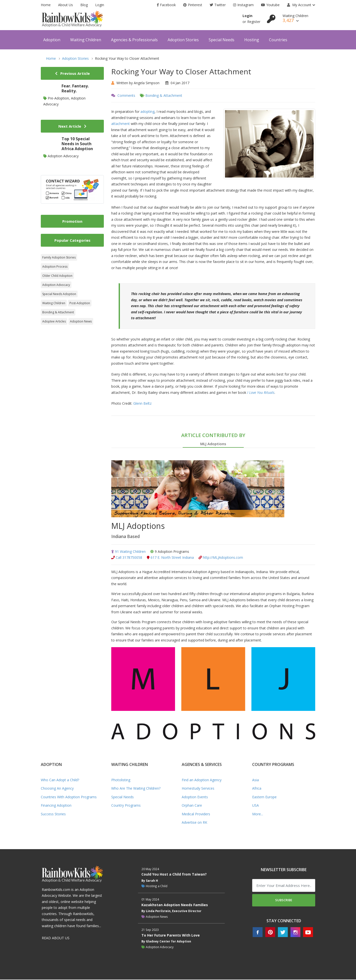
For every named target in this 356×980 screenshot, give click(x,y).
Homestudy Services (198, 789)
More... (258, 814)
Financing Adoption (56, 806)
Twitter (218, 5)
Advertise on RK (194, 823)
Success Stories (53, 814)
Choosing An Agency (57, 789)
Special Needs (222, 40)
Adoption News (81, 321)
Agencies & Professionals (134, 40)
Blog (84, 5)
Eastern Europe (264, 797)
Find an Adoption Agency (202, 780)
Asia (256, 780)
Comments (126, 95)
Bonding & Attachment (164, 95)
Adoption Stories (183, 40)
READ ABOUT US (56, 938)
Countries (278, 40)
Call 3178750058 (127, 558)
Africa (257, 789)
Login (100, 5)
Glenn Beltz (142, 403)
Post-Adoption (80, 303)
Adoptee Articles (54, 321)
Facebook (166, 5)
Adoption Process (55, 267)
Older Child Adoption (57, 276)
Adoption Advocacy (56, 285)
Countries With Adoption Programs (69, 797)
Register (254, 22)
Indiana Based (127, 537)
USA (256, 806)
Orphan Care (192, 806)
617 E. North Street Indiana (170, 558)
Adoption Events (195, 797)
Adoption (52, 40)
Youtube (270, 5)
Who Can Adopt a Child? (60, 780)
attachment (121, 124)
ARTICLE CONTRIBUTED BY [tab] (213, 440)
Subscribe (284, 900)
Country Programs (126, 806)
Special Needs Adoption (59, 294)
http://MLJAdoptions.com (221, 558)
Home (46, 5)
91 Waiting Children (128, 552)
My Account (299, 5)
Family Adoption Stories (59, 257)
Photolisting (121, 780)
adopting (147, 111)
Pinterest (193, 5)
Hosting (252, 40)
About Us (66, 5)
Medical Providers (196, 814)
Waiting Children (86, 40)
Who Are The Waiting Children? (136, 789)
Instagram (243, 5)
